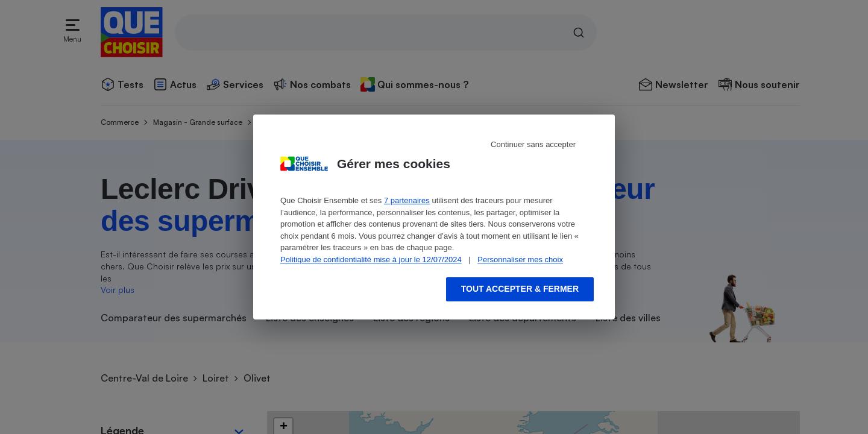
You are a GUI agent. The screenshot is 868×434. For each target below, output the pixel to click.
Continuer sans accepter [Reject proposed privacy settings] (533, 144)
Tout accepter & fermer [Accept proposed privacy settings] (520, 289)
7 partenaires (407, 200)
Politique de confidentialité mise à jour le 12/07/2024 (371, 259)
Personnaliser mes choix (520, 259)
